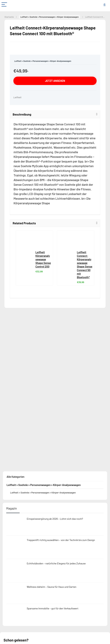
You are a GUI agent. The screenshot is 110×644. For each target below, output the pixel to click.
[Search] (104, 5)
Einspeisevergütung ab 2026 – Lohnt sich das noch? (55, 519)
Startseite (9, 17)
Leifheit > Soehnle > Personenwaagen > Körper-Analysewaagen (49, 17)
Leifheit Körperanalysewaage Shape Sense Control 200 (43, 259)
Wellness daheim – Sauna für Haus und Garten (52, 587)
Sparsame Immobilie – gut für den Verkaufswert (53, 608)
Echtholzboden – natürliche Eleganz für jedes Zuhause (56, 563)
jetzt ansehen (55, 81)
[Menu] (4, 5)
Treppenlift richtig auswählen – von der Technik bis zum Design (61, 540)
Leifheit (17, 97)
